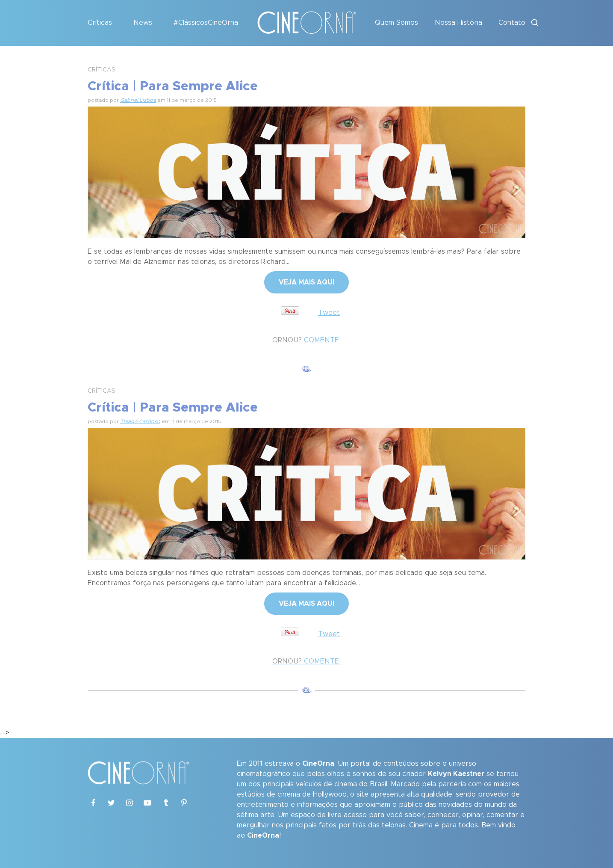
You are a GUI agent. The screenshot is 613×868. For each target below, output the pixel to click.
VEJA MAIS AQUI (306, 282)
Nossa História (458, 23)
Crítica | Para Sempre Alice (173, 86)
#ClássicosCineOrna (206, 23)
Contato (512, 23)
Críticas (100, 23)
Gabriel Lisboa (138, 100)
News (143, 23)
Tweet (329, 313)
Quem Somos (396, 23)
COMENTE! (306, 340)
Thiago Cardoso (140, 421)
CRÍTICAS (102, 70)
